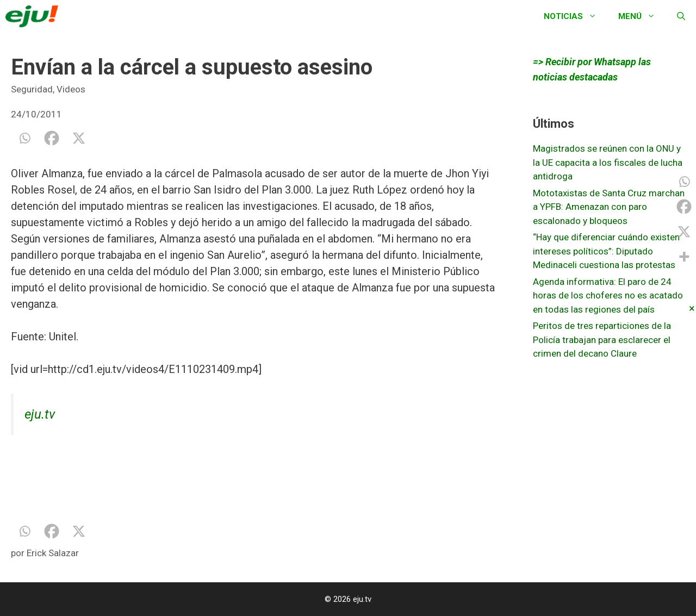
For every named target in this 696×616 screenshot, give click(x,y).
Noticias (576, 16)
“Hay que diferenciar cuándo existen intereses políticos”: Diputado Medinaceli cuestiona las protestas (606, 251)
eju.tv (40, 414)
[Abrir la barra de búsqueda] (681, 16)
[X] (79, 138)
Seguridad (32, 89)
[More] (684, 257)
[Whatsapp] (24, 138)
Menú (642, 16)
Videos (71, 89)
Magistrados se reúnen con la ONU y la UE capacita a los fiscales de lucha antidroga (608, 162)
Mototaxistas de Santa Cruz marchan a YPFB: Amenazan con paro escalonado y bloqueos (609, 207)
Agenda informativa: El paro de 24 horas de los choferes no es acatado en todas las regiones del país (608, 295)
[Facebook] (52, 138)
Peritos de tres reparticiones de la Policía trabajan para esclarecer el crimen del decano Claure (602, 340)
